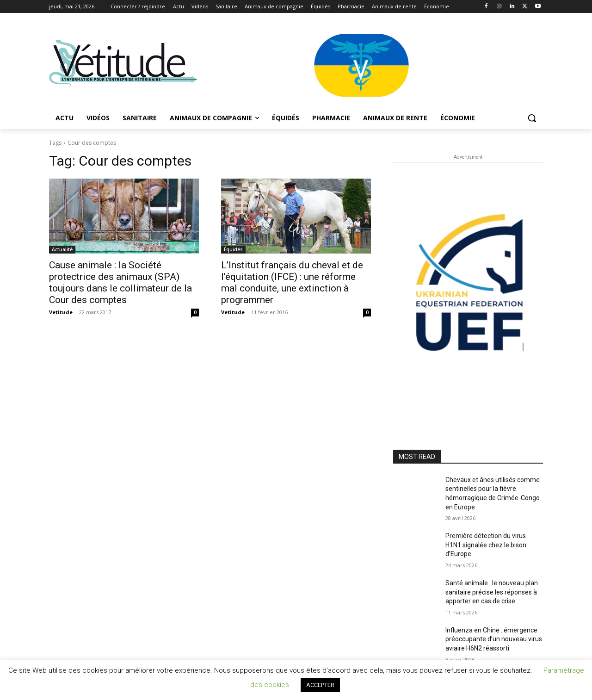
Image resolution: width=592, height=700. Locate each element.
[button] (532, 118)
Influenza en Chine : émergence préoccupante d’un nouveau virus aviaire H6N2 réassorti (494, 639)
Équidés (233, 249)
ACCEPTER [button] (320, 685)
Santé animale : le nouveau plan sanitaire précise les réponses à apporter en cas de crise (492, 592)
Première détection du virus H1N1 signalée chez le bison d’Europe (486, 545)
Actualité (62, 249)
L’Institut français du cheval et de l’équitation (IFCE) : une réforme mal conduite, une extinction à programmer (292, 282)
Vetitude (61, 312)
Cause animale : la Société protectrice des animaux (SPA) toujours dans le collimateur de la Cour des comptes (120, 282)
